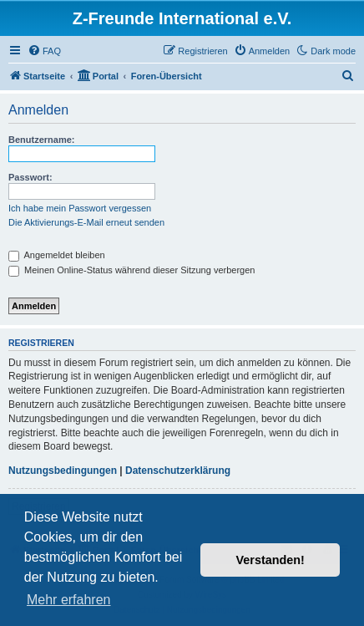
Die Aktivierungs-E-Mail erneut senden (86, 222)
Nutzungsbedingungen (63, 471)
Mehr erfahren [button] (69, 600)
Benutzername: (41, 140)
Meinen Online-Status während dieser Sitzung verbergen (131, 270)
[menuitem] (44, 51)
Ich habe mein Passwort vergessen (80, 208)
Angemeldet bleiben (57, 255)
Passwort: (30, 177)
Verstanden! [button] (270, 560)
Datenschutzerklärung (178, 471)
